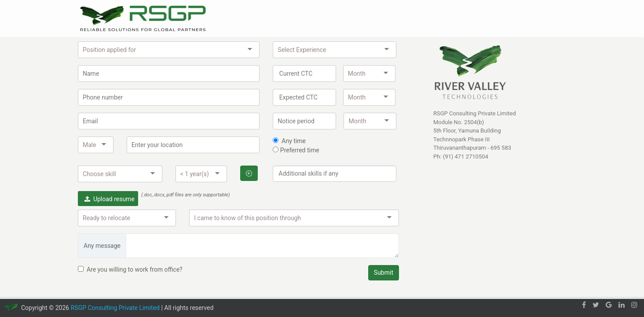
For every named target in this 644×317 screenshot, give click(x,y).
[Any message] (262, 246)
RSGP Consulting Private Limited (115, 308)
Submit (384, 273)
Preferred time (299, 150)
